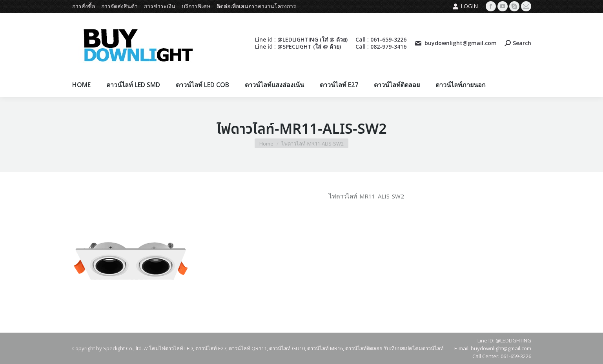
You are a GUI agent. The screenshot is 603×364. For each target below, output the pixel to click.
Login (465, 6)
